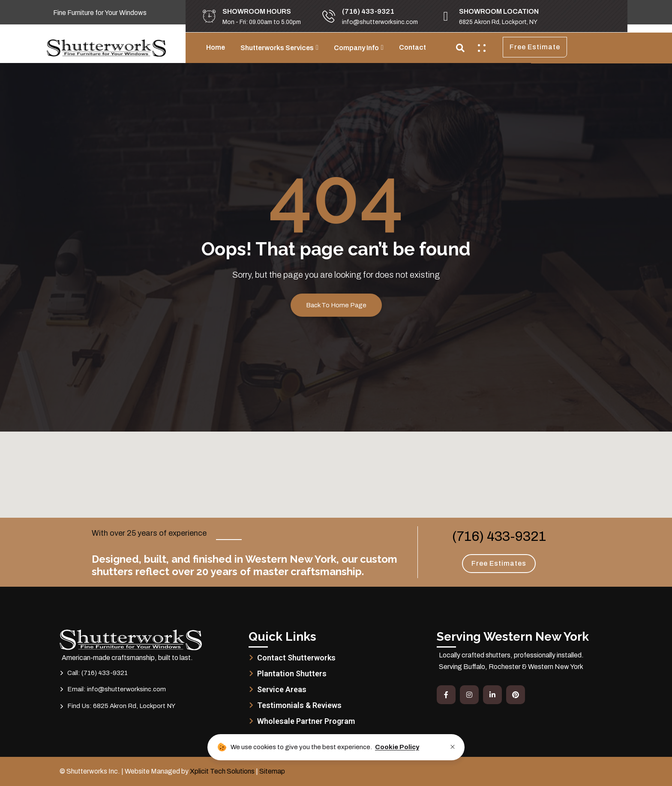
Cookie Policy (397, 747)
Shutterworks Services (277, 48)
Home (216, 47)
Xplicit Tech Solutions (222, 771)
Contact (412, 47)
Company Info (356, 48)
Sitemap (272, 771)
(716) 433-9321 (499, 536)
